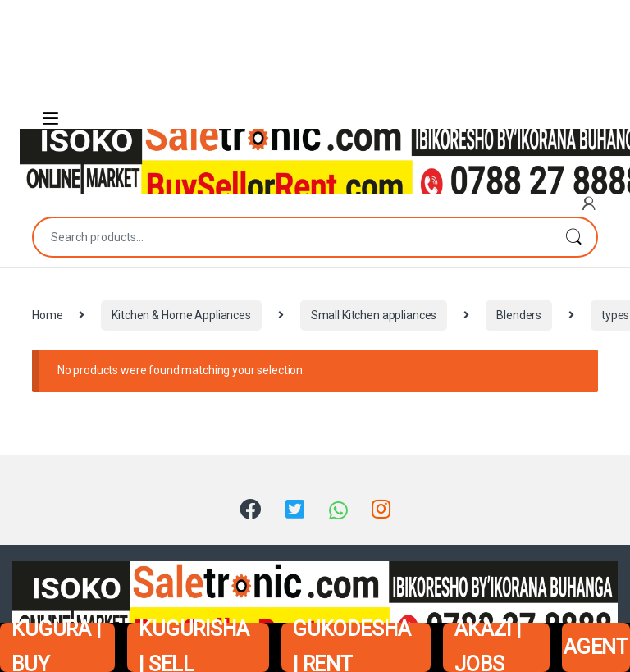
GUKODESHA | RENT (352, 647)
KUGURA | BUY (56, 647)
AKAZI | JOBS (487, 647)
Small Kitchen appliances (374, 315)
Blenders (519, 315)
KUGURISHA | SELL (194, 647)
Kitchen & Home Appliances (181, 315)
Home (47, 315)
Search (573, 237)
